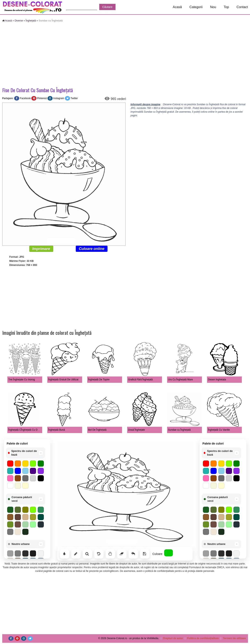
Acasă (177, 7)
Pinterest (42, 98)
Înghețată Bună (57, 430)
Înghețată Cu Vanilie (219, 430)
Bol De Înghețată (97, 430)
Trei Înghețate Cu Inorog (22, 380)
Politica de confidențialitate (203, 638)
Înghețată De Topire (99, 380)
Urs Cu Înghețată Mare (180, 380)
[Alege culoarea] (169, 553)
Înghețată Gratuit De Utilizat (63, 380)
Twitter (74, 98)
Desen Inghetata (217, 380)
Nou (213, 7)
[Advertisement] (125, 55)
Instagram (59, 98)
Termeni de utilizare (234, 638)
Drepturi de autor (173, 638)
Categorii (196, 7)
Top (226, 7)
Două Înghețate (137, 430)
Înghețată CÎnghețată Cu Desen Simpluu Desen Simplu (38, 430)
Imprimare (41, 249)
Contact (242, 7)
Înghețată (31, 21)
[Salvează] (145, 554)
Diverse (19, 21)
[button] (26, 453)
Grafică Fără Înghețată (140, 380)
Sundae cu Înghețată (179, 430)
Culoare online (92, 249)
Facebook (25, 98)
